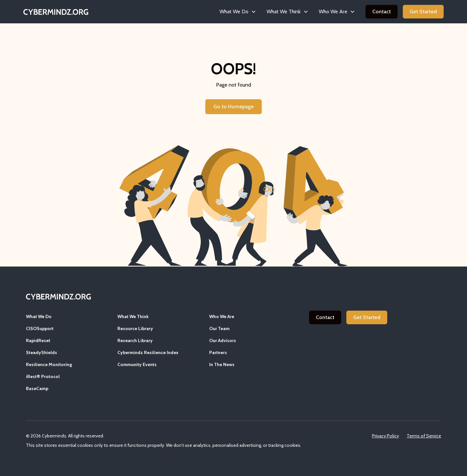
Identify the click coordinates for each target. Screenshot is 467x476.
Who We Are (222, 316)
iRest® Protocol (43, 376)
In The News (222, 364)
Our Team (219, 328)
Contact (382, 12)
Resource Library (135, 328)
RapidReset (38, 340)
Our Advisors (223, 340)
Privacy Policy (385, 436)
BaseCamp (37, 388)
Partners (218, 352)
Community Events (137, 364)
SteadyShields (42, 352)
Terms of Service (424, 436)
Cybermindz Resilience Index (148, 352)
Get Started (423, 12)
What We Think (133, 316)
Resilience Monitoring (49, 364)
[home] (56, 12)
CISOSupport (40, 328)
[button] (238, 12)
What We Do (39, 316)
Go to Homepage (233, 107)
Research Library (135, 340)
